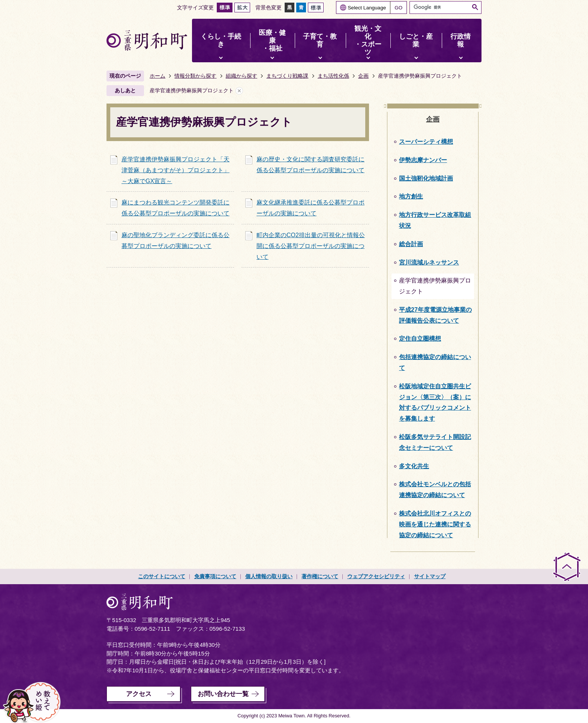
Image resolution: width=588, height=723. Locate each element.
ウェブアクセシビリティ (376, 576)
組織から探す (241, 76)
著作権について (320, 576)
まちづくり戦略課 (287, 76)
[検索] (441, 7)
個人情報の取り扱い (269, 576)
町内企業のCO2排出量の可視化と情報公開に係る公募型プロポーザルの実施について (311, 246)
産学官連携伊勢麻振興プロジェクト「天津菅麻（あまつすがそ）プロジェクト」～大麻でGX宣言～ (175, 170)
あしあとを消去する (239, 91)
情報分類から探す (195, 76)
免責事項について (215, 576)
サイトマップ (430, 576)
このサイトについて (162, 576)
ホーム (157, 76)
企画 (363, 76)
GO (398, 8)
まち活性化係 (333, 76)
